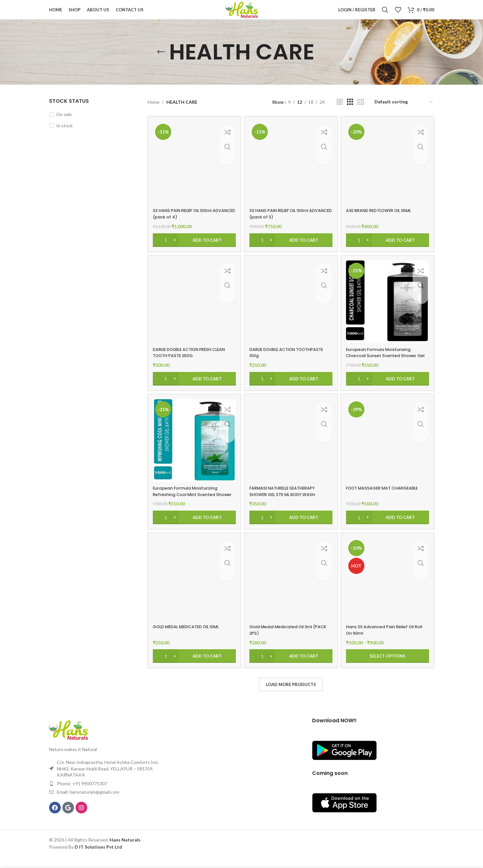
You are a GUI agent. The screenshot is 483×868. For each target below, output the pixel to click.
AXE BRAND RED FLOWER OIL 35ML (386, 218)
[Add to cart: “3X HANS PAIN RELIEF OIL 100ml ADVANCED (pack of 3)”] (291, 248)
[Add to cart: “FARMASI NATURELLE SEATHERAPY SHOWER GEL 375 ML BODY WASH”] (291, 527)
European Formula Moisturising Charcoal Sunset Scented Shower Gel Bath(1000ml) (387, 364)
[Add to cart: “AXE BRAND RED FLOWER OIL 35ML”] (388, 248)
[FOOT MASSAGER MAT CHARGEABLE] (388, 451)
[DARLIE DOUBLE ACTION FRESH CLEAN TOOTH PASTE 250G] (193, 312)
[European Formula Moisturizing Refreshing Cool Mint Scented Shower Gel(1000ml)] (193, 451)
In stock (64, 135)
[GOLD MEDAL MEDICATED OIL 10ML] (193, 591)
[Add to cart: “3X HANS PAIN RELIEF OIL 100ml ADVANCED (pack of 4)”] (193, 248)
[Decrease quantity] (157, 248)
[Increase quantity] (175, 248)
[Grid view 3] (350, 112)
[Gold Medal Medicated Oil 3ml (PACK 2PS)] (291, 591)
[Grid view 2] (340, 112)
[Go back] (161, 62)
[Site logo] (242, 14)
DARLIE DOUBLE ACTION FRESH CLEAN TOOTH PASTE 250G (187, 361)
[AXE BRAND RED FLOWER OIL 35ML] (388, 172)
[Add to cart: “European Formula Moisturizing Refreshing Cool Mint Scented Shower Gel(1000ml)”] (193, 527)
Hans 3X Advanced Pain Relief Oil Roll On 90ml (387, 641)
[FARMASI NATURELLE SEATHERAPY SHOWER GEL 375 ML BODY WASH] (291, 451)
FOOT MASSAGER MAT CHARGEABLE (388, 498)
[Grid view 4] (361, 112)
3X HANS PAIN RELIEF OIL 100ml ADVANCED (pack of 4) (187, 221)
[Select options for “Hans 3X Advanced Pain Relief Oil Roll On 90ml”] (388, 667)
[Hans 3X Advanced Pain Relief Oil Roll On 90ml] (388, 591)
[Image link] (68, 740)
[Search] (385, 15)
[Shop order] (404, 112)
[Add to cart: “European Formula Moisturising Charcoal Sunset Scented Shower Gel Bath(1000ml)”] (388, 387)
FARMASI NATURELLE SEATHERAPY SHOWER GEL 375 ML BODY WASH (288, 501)
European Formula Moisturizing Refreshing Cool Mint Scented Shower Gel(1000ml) (189, 504)
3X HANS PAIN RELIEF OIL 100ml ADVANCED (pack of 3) (284, 221)
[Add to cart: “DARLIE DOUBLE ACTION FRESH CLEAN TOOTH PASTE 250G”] (193, 387)
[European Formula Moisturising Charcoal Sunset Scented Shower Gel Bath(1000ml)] (388, 312)
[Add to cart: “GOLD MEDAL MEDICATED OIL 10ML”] (193, 667)
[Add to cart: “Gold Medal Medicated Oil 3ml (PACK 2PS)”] (291, 667)
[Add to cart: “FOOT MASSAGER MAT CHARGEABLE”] (388, 527)
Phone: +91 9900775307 (82, 794)
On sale (64, 124)
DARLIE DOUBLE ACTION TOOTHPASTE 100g (277, 361)
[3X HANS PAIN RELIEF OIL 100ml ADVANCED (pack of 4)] (193, 172)
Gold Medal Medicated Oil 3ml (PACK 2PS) (286, 641)
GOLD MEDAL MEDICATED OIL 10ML (191, 638)
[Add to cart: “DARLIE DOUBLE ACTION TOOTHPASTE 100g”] (291, 387)
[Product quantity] (166, 248)
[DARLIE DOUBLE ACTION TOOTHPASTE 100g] (291, 312)
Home (154, 112)
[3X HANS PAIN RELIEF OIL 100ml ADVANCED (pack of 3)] (291, 172)
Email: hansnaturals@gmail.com (88, 803)
